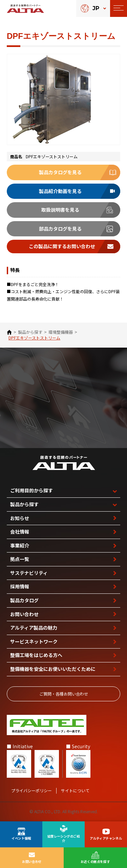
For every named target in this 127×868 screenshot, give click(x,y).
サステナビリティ (29, 573)
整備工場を (36, 655)
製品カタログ (24, 600)
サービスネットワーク (34, 641)
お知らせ (20, 518)
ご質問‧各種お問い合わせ (64, 694)
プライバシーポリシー (31, 791)
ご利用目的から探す (31, 490)
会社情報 (20, 532)
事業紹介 (20, 545)
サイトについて (75, 791)
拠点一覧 (20, 559)
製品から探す (30, 332)
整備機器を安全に (53, 669)
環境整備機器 (61, 332)
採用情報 (20, 586)
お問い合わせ (24, 614)
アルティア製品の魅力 (34, 628)
